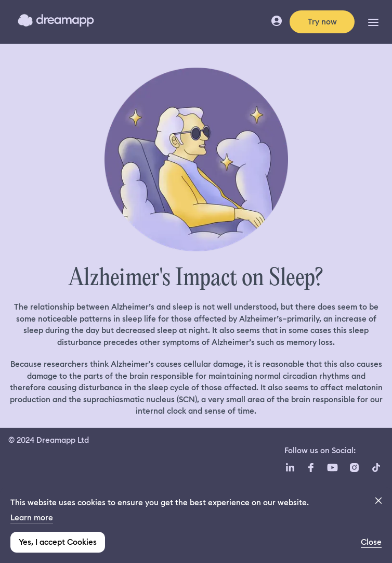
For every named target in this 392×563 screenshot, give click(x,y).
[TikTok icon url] (376, 468)
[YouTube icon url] (332, 468)
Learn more (32, 518)
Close (371, 542)
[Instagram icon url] (354, 468)
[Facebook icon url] (310, 468)
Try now (322, 22)
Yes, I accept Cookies (58, 542)
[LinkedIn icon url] (290, 468)
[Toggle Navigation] (373, 22)
